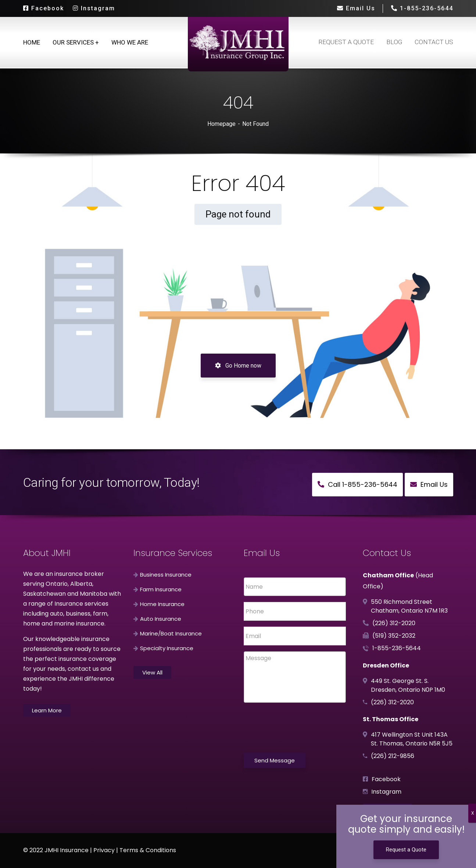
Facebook (44, 8)
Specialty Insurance (167, 648)
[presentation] (300, 734)
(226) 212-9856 (393, 756)
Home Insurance (162, 604)
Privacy (104, 850)
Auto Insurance (161, 619)
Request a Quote (406, 850)
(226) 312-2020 (394, 623)
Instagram (94, 8)
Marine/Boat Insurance (171, 633)
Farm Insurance (161, 589)
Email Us (356, 8)
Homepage (221, 124)
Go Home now (238, 366)
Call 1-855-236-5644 (357, 484)
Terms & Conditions (148, 850)
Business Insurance (166, 575)
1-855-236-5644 (422, 8)
